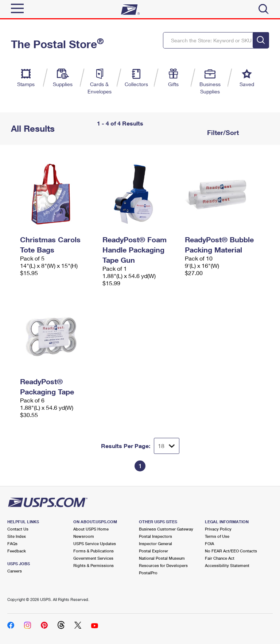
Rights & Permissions (94, 565)
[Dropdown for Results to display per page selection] (167, 446)
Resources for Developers (163, 565)
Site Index (17, 536)
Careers (15, 571)
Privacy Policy (218, 529)
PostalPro (148, 573)
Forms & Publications (94, 551)
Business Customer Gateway (166, 529)
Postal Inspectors (155, 536)
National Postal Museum (162, 558)
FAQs (12, 543)
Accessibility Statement (227, 565)
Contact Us (18, 529)
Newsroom (84, 536)
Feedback (17, 551)
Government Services (93, 558)
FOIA (209, 543)
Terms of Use (217, 536)
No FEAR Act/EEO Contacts (231, 551)
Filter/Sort (222, 132)
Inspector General (155, 543)
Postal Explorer (153, 551)
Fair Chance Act (220, 558)
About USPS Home (91, 529)
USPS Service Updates (95, 543)
